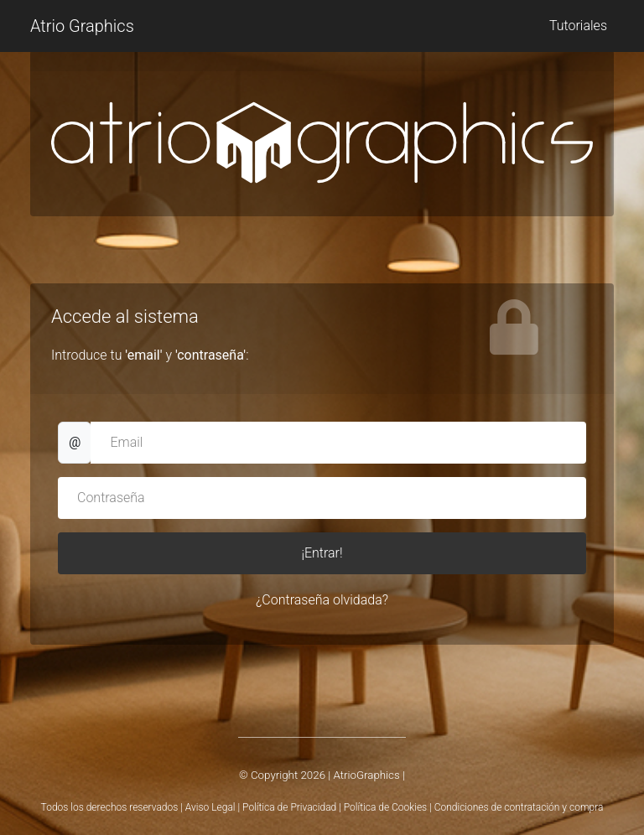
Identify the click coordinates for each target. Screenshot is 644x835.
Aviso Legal (210, 807)
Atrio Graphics (82, 26)
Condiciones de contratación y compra (519, 807)
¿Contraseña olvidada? (322, 600)
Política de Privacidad (289, 807)
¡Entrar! (322, 553)
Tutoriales (578, 26)
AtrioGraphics (366, 775)
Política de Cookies (385, 807)
